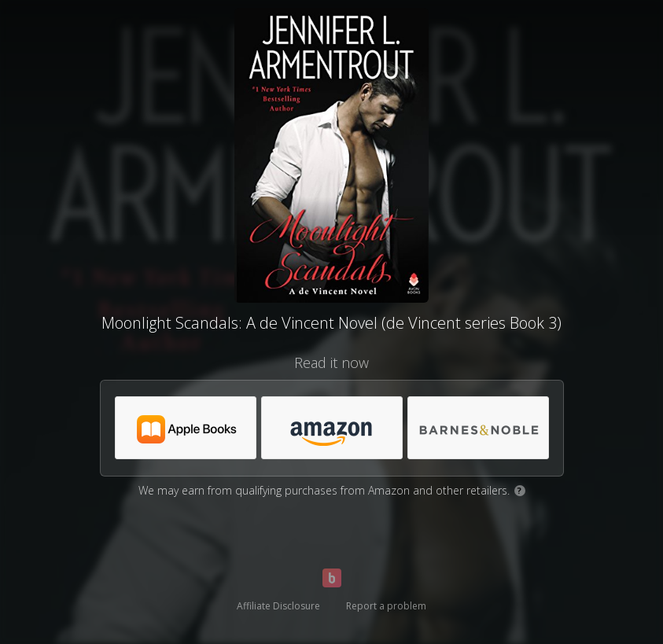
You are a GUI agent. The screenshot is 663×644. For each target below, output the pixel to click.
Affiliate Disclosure (278, 606)
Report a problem (386, 606)
